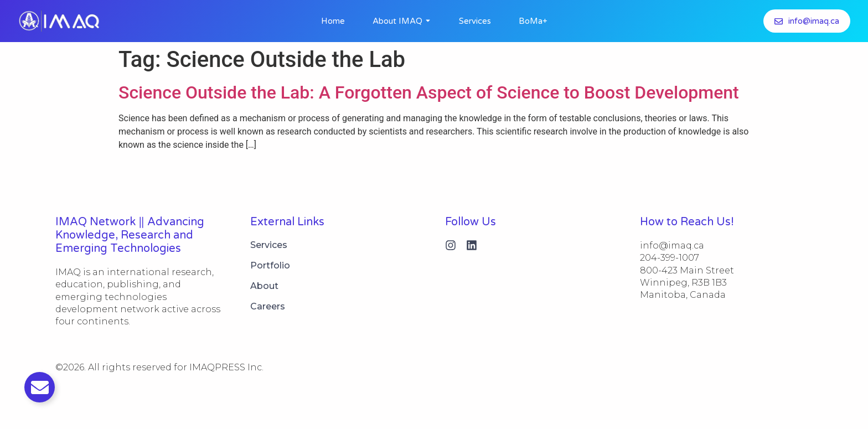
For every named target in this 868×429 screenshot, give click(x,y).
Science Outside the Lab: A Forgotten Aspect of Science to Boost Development (429, 92)
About (264, 286)
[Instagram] (451, 245)
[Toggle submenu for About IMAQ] (427, 21)
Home (333, 21)
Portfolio (270, 265)
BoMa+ (533, 21)
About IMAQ (397, 21)
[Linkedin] (472, 245)
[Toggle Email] (40, 387)
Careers (268, 306)
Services (475, 21)
